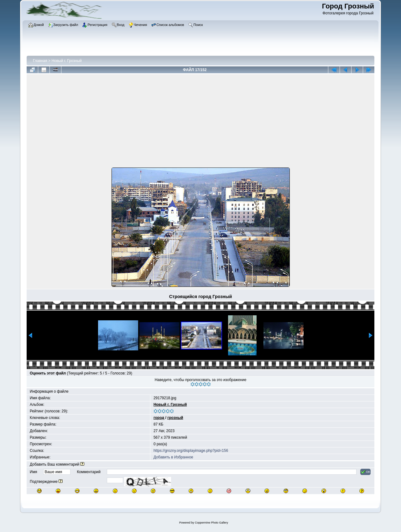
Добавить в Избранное (173, 457)
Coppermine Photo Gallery (211, 523)
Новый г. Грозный (66, 61)
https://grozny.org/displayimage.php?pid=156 (191, 451)
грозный (175, 418)
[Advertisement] (200, 122)
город (159, 418)
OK (365, 472)
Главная (40, 61)
